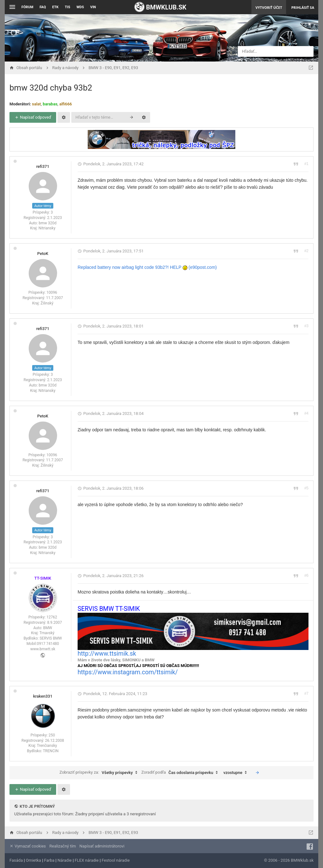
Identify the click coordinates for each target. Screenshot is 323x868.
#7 (306, 694)
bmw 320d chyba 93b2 (51, 88)
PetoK (43, 254)
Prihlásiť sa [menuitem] (303, 7)
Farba (49, 860)
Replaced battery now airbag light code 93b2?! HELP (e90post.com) (147, 267)
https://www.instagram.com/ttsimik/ (128, 672)
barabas (50, 104)
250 (52, 735)
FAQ (43, 7)
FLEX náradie (87, 860)
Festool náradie (116, 860)
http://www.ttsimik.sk (107, 654)
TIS (68, 7)
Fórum (27, 7)
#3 (306, 326)
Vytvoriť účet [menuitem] (269, 7)
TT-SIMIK (43, 578)
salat (36, 104)
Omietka (33, 860)
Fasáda (16, 860)
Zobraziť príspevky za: (100, 773)
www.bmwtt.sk (43, 649)
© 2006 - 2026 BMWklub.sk (289, 860)
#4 (306, 413)
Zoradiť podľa (181, 773)
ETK (56, 7)
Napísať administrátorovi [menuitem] (102, 846)
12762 (52, 617)
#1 (306, 164)
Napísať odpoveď (33, 117)
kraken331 (43, 696)
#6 (306, 576)
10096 (52, 292)
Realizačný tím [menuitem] (63, 846)
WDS (80, 7)
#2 (306, 251)
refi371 (43, 166)
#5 (306, 488)
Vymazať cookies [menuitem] (28, 846)
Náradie (65, 860)
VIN (93, 7)
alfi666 (66, 104)
